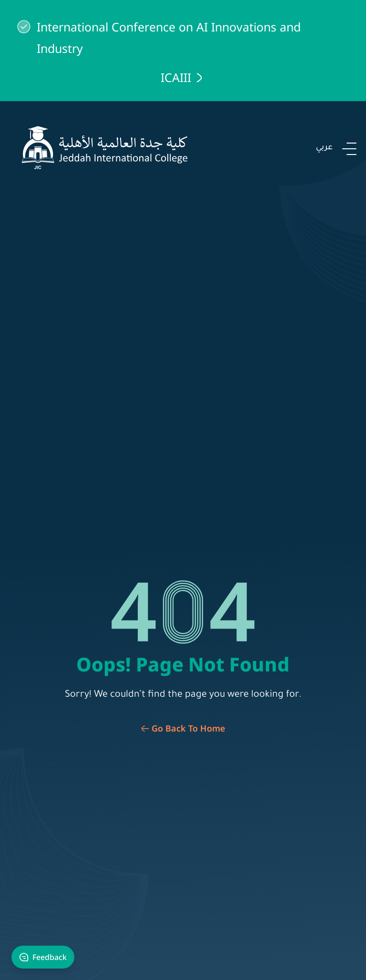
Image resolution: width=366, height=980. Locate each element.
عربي (324, 148)
